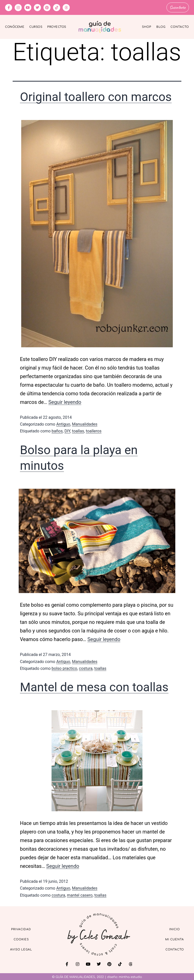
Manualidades (85, 423)
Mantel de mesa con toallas (94, 686)
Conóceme (15, 26)
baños (57, 430)
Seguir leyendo (65, 401)
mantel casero (80, 895)
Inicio (175, 929)
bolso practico (64, 668)
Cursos (36, 26)
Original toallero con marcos (96, 96)
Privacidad (21, 929)
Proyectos (57, 26)
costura (86, 668)
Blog (161, 26)
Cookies (21, 939)
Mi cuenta (175, 939)
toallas (78, 430)
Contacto (180, 26)
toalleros (94, 430)
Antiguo (63, 423)
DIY (67, 430)
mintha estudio (130, 976)
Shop (147, 26)
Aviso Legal (21, 949)
